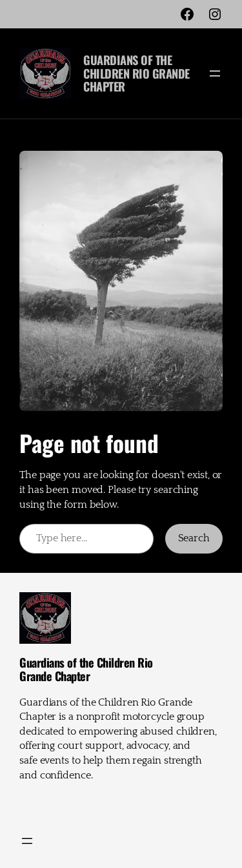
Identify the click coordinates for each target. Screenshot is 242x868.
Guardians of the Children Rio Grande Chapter (136, 73)
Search (194, 538)
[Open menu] (215, 73)
